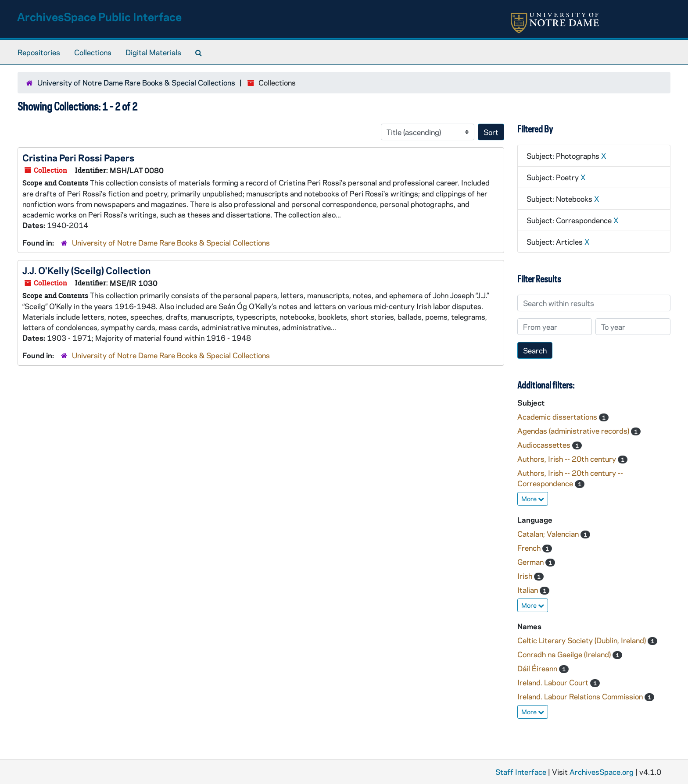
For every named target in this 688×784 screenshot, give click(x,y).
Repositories (39, 52)
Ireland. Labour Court (554, 682)
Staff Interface (521, 772)
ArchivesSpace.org (602, 772)
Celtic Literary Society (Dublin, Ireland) (582, 640)
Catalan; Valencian (549, 534)
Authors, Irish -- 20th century (568, 459)
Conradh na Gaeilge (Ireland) (565, 654)
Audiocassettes (545, 445)
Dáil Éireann (538, 668)
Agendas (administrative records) (574, 431)
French (530, 548)
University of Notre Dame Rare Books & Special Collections (136, 82)
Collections (93, 52)
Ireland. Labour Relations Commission (581, 696)
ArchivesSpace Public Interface (99, 16)
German (531, 562)
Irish (526, 576)
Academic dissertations (558, 417)
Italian (529, 590)
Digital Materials (153, 52)
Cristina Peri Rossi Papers (78, 157)
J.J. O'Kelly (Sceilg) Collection (86, 270)
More (533, 499)
